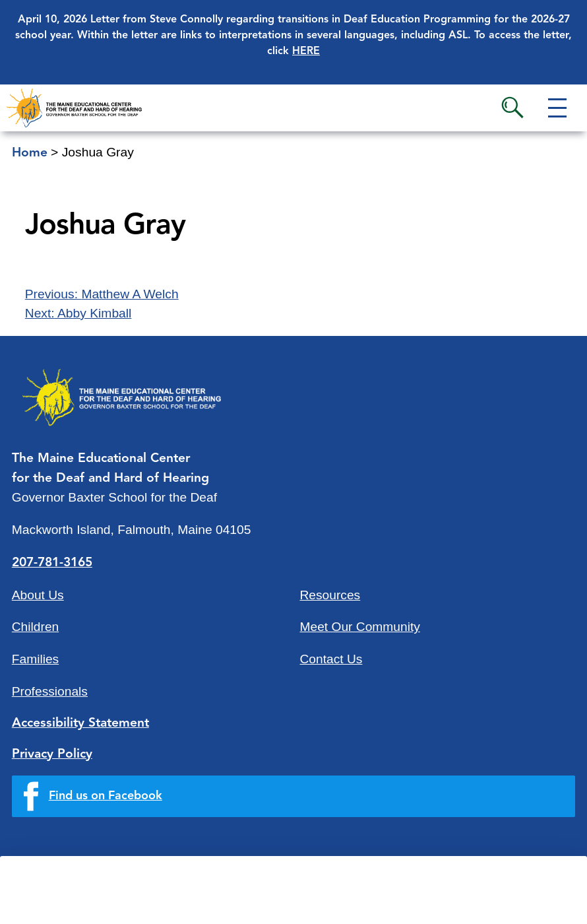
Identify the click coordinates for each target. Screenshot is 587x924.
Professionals (50, 691)
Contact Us (331, 659)
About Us (38, 595)
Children (35, 627)
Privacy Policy (52, 754)
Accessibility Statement (80, 723)
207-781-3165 (52, 563)
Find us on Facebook (106, 796)
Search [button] (512, 108)
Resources (330, 595)
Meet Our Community (360, 627)
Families (35, 659)
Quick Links (133, 903)
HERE (306, 51)
